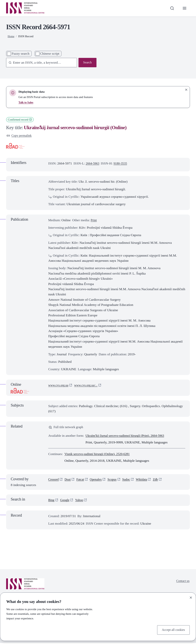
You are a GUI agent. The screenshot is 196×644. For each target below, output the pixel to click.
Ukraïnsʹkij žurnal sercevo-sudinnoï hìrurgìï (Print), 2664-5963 (128, 437)
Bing (51, 501)
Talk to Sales (26, 102)
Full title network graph (67, 428)
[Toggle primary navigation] (184, 8)
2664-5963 (93, 164)
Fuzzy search (21, 53)
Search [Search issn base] (87, 63)
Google (66, 501)
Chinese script (50, 53)
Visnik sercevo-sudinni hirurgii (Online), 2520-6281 (100, 455)
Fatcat (82, 481)
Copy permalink (20, 136)
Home (11, 36)
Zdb (161, 481)
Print (94, 220)
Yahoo (81, 501)
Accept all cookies (172, 630)
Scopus (115, 481)
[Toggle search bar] (171, 8)
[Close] (191, 597)
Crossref (54, 481)
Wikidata (146, 481)
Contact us (182, 582)
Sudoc (130, 481)
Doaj (69, 481)
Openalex (98, 481)
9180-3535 (122, 164)
